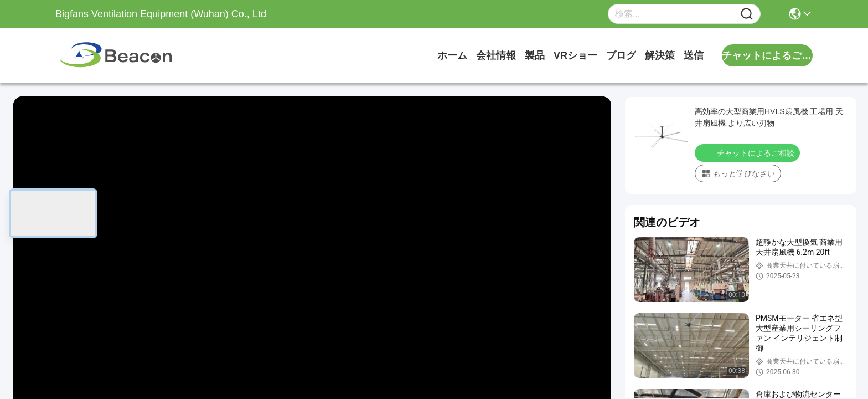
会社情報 (496, 55)
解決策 (660, 55)
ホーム (452, 55)
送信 (694, 55)
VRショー (575, 55)
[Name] (747, 14)
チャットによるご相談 (748, 152)
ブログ (621, 55)
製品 (535, 55)
